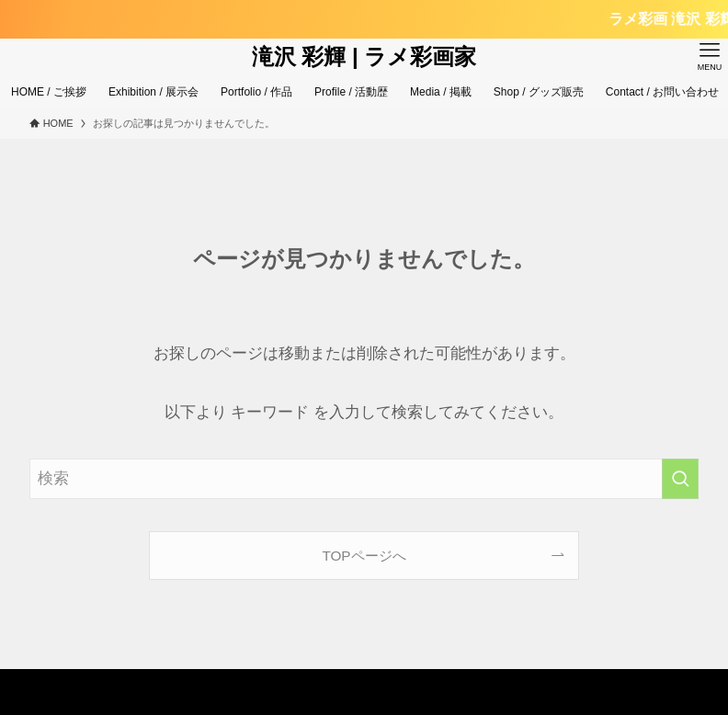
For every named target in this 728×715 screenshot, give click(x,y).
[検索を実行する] (680, 479)
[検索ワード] (364, 479)
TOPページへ (364, 556)
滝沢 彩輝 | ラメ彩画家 (364, 57)
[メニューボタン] (710, 57)
